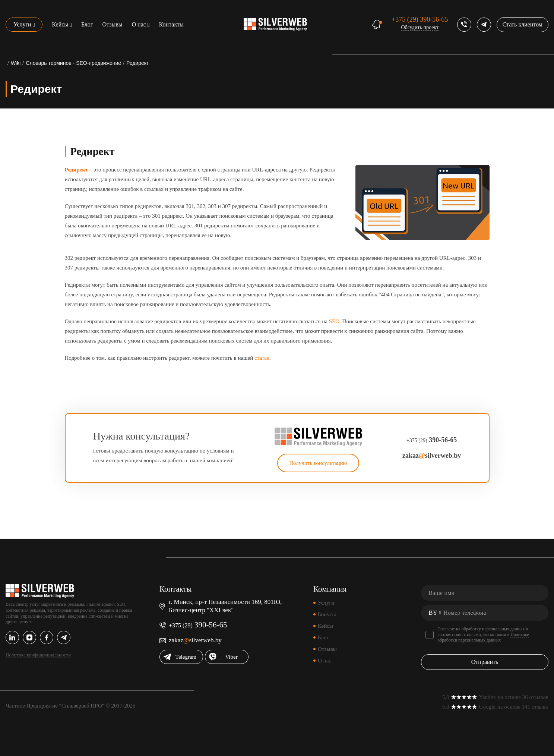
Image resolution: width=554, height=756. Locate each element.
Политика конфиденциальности (38, 655)
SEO (334, 321)
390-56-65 (420, 19)
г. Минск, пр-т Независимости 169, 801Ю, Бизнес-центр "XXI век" (225, 606)
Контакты (171, 24)
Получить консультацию (318, 463)
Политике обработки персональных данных (483, 637)
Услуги (22, 24)
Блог (87, 24)
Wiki (16, 63)
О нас (139, 24)
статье (262, 358)
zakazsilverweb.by (432, 456)
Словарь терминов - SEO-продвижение (73, 63)
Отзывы (112, 24)
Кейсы (60, 24)
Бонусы (327, 614)
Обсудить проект (420, 27)
